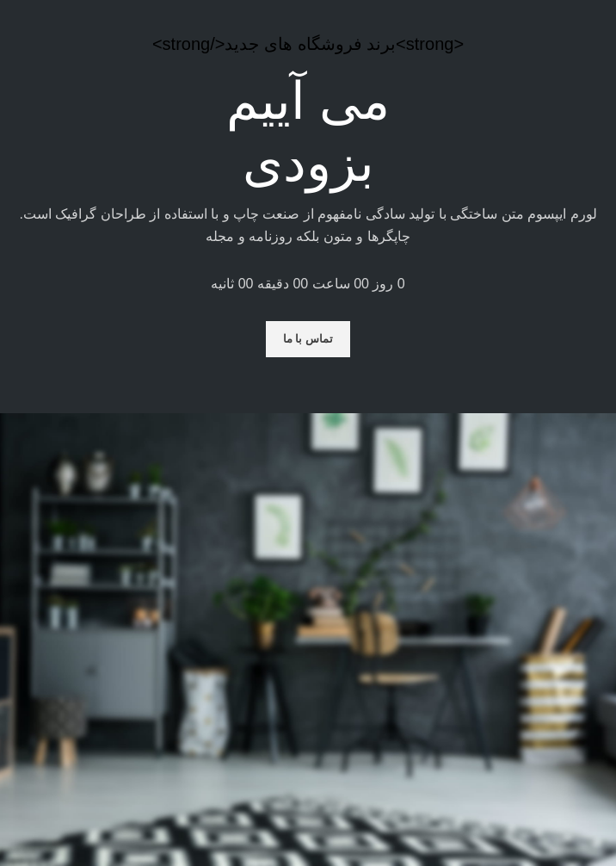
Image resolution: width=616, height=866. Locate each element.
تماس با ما (308, 339)
